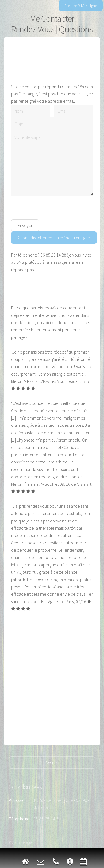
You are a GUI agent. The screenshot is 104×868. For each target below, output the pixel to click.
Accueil (52, 763)
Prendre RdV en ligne (81, 6)
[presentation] (53, 208)
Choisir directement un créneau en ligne (54, 238)
